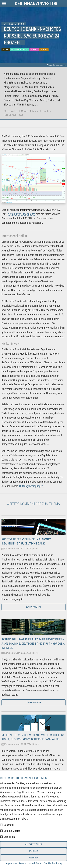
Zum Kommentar (33, 607)
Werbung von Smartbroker (21, 214)
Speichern (33, 851)
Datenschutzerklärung (31, 863)
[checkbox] (1, 825)
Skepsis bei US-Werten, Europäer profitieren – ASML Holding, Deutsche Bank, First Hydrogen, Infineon (33, 644)
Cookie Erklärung (53, 863)
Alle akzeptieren (34, 844)
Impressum (11, 863)
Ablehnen (33, 858)
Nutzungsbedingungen (31, 486)
